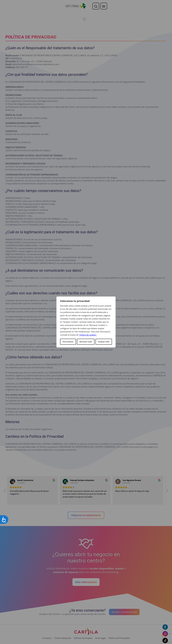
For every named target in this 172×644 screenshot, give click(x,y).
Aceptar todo (104, 342)
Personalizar (68, 342)
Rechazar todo (86, 342)
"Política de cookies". (88, 335)
